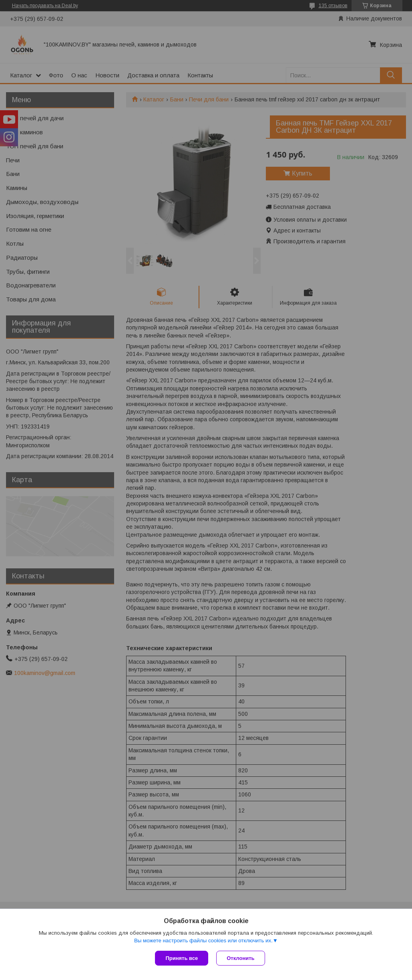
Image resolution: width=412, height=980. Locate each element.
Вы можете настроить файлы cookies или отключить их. (203, 941)
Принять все (182, 958)
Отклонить (240, 958)
